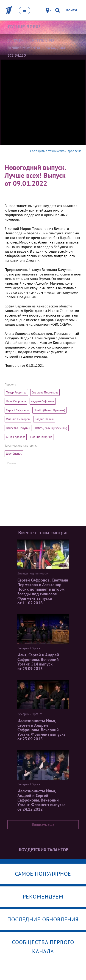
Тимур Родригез (16, 392)
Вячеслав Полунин (18, 428)
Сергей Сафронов (17, 410)
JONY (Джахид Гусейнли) (51, 428)
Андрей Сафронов (43, 401)
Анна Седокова (16, 437)
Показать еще (43, 825)
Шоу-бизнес (14, 454)
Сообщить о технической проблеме (56, 151)
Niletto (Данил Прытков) (49, 410)
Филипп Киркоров (18, 419)
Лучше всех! (24, 27)
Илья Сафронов (16, 401)
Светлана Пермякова (45, 392)
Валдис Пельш (44, 419)
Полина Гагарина (41, 437)
